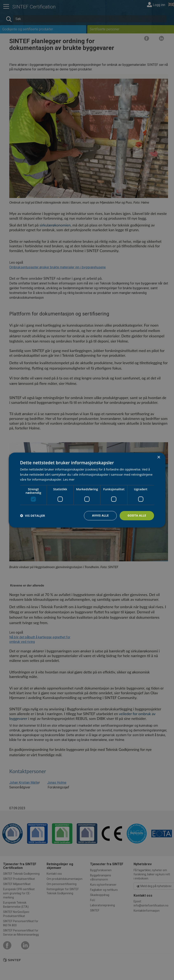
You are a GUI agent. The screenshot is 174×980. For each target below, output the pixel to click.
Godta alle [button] (137, 515)
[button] (32, 516)
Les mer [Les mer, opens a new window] (69, 480)
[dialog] (87, 490)
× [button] (159, 457)
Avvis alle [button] (100, 515)
